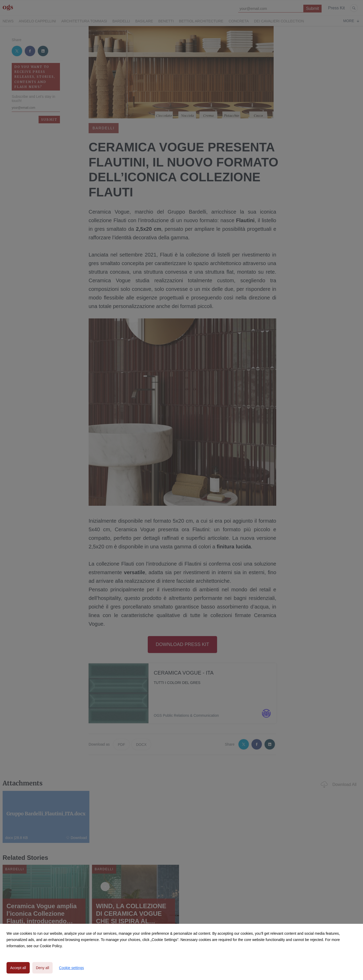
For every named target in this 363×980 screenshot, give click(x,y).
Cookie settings (71, 968)
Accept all (18, 968)
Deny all (43, 968)
